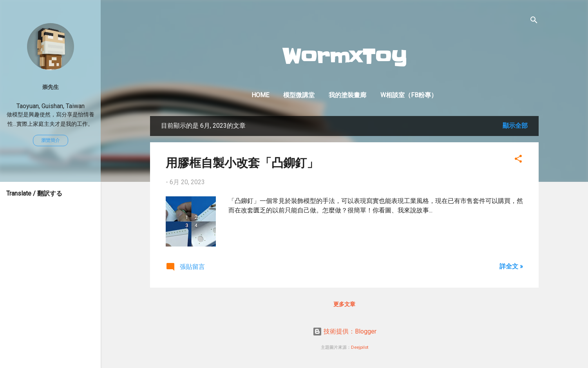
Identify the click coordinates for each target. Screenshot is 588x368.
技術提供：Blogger (345, 331)
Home (260, 95)
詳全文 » (511, 266)
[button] (518, 160)
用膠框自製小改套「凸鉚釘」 (242, 162)
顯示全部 (515, 126)
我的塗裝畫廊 (347, 95)
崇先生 (51, 87)
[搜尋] (534, 21)
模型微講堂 (299, 95)
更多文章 (344, 304)
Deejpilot (360, 347)
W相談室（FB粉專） (409, 95)
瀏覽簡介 (51, 140)
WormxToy (345, 57)
